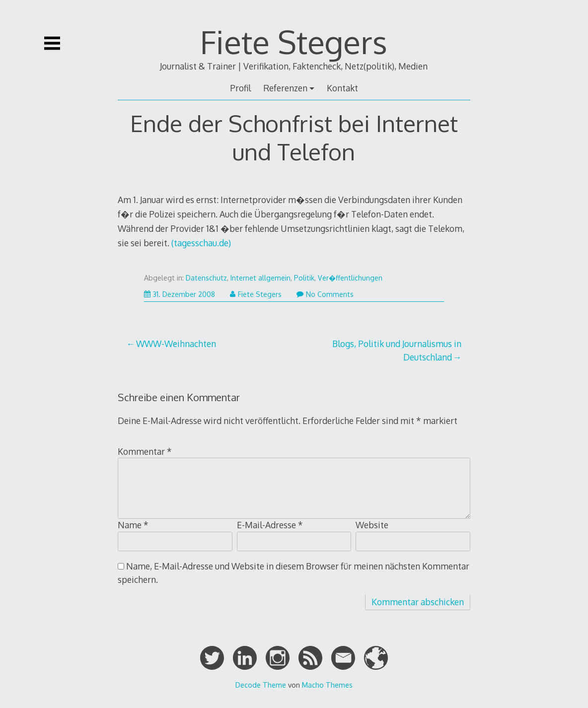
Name (133, 525)
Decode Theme (261, 685)
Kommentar (145, 451)
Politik (304, 278)
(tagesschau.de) (201, 243)
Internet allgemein (260, 278)
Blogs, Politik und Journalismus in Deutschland (397, 350)
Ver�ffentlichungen (350, 278)
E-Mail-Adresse (270, 525)
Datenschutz (206, 278)
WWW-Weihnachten (176, 344)
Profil (240, 88)
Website (372, 525)
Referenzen (285, 88)
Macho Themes (327, 685)
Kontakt (342, 88)
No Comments (325, 294)
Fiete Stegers (294, 41)
